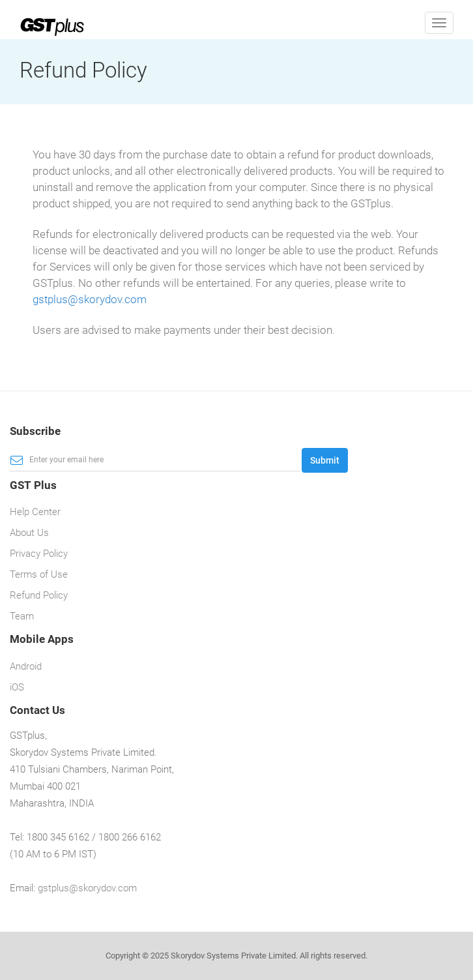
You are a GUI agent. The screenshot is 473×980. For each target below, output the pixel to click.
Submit (325, 460)
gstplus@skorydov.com (90, 299)
